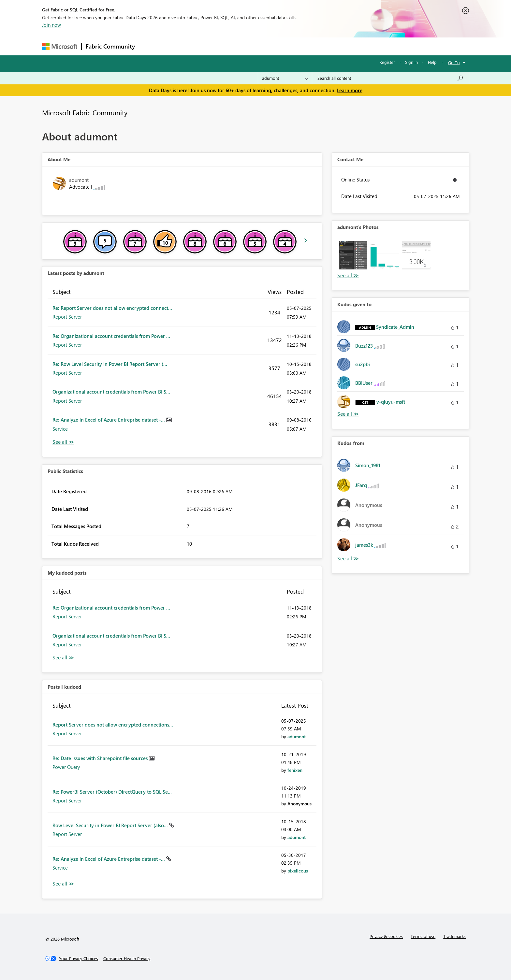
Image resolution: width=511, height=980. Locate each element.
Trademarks (454, 936)
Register (387, 62)
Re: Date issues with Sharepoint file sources (101, 758)
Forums (150, 46)
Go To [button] (454, 62)
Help (432, 62)
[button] (353, 255)
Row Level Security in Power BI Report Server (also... (111, 825)
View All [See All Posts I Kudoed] (63, 884)
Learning (288, 46)
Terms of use (423, 936)
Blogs (263, 46)
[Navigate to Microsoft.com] (60, 46)
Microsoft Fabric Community (85, 112)
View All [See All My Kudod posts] (63, 658)
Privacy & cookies (386, 936)
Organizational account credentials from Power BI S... (111, 392)
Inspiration (178, 46)
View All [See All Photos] (348, 275)
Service (60, 429)
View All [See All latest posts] (63, 442)
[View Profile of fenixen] (295, 770)
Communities (234, 46)
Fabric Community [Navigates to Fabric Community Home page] (110, 46)
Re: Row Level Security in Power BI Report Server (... (110, 364)
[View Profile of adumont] (297, 736)
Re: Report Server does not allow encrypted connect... (112, 308)
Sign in (411, 62)
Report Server (67, 317)
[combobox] (391, 78)
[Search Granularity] (285, 78)
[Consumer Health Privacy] (127, 958)
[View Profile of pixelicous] (298, 871)
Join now (51, 25)
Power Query (66, 767)
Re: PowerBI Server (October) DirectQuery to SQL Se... (112, 792)
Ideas (205, 46)
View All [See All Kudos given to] (348, 414)
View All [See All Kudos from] (348, 559)
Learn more (350, 90)
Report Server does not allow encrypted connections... (113, 725)
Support (316, 46)
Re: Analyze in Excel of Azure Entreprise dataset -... (109, 420)
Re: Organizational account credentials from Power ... (111, 336)
